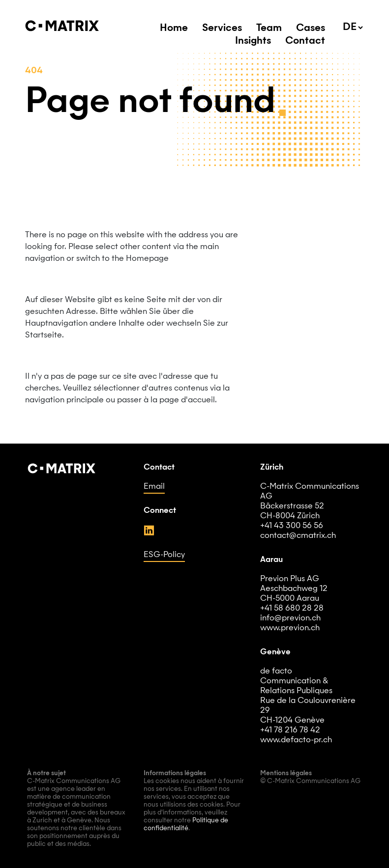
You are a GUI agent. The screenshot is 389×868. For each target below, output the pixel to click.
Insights (253, 41)
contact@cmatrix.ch (298, 536)
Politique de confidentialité (186, 825)
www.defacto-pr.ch (296, 740)
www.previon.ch (290, 628)
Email (154, 487)
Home (174, 28)
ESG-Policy (164, 555)
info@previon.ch (290, 618)
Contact (305, 41)
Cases (311, 28)
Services (222, 28)
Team (269, 28)
